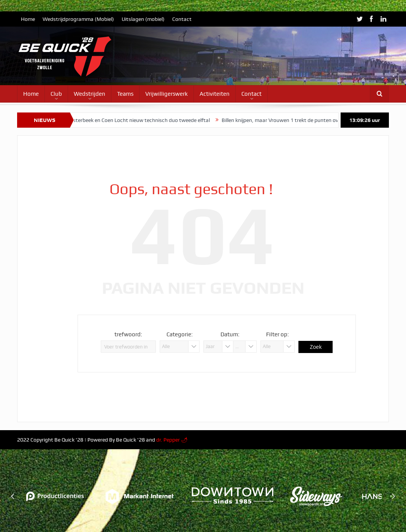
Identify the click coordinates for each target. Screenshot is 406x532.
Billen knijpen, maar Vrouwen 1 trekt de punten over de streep (297, 120)
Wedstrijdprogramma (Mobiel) (78, 19)
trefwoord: (128, 334)
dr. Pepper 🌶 (172, 440)
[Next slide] (393, 496)
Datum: (230, 334)
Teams (125, 94)
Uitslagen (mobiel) (143, 19)
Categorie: (180, 334)
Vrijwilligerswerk (167, 94)
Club (56, 94)
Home (28, 19)
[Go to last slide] (13, 496)
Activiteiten (215, 94)
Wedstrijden (90, 94)
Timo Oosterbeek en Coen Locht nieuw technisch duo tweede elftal (135, 120)
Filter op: (278, 334)
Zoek (316, 347)
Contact (182, 19)
